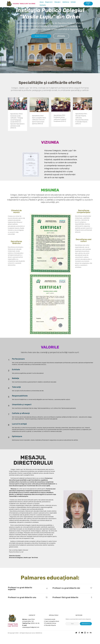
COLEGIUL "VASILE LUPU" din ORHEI (24, 4)
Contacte (43, 5)
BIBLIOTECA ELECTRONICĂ (62, 37)
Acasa (42, 2)
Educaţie (58, 2)
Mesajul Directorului (40, 36)
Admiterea (66, 2)
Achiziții (74, 2)
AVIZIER (88, 4)
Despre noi (49, 2)
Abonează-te (86, 627)
